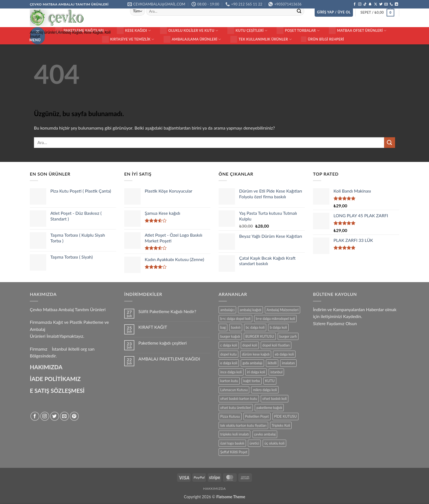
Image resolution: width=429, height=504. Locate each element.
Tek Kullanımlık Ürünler (261, 39)
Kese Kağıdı (134, 31)
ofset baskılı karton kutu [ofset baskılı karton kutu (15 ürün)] (239, 399)
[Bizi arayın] (391, 4)
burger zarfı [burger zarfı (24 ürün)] (288, 336)
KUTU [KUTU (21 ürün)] (270, 381)
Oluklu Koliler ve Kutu (189, 31)
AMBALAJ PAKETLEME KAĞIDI (169, 359)
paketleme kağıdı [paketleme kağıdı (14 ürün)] (269, 408)
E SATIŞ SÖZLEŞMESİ (57, 390)
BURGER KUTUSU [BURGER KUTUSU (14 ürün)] (260, 336)
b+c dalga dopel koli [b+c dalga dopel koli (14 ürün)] (235, 319)
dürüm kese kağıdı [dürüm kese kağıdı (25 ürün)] (256, 354)
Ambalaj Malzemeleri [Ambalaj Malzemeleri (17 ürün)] (282, 310)
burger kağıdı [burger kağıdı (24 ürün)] (230, 336)
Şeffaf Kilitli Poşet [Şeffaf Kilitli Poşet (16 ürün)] (234, 452)
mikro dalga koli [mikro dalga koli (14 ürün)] (265, 390)
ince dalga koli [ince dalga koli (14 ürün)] (231, 372)
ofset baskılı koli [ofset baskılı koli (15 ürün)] (275, 399)
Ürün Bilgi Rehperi (322, 39)
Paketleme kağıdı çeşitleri (163, 343)
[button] (334, 12)
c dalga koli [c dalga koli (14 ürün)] (229, 345)
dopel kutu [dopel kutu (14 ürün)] (228, 354)
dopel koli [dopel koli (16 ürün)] (250, 345)
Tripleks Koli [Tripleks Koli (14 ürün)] (281, 425)
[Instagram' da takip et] (360, 4)
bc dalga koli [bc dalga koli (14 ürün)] (255, 327)
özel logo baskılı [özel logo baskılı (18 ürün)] (232, 443)
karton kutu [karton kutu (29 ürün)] (229, 381)
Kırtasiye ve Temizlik (128, 39)
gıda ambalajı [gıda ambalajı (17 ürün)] (252, 363)
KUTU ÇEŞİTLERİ (247, 31)
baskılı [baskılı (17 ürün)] (236, 327)
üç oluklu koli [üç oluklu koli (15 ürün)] (274, 443)
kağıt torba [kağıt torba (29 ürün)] (251, 381)
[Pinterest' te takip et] (74, 416)
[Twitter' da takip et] (381, 4)
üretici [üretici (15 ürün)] (254, 443)
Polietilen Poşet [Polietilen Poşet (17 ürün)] (257, 416)
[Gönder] (299, 11)
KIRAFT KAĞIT (153, 327)
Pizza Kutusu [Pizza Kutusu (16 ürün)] (230, 416)
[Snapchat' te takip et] (370, 4)
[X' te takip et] (376, 4)
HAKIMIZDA (46, 367)
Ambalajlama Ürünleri (192, 39)
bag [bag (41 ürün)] (223, 327)
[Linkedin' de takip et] (396, 4)
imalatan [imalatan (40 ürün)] (288, 363)
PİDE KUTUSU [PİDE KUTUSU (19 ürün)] (285, 416)
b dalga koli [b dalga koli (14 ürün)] (278, 327)
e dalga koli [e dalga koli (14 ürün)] (229, 363)
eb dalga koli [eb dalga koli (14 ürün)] (284, 354)
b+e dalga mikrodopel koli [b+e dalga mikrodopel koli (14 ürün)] (275, 319)
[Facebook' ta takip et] (355, 4)
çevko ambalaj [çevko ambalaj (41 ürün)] (265, 434)
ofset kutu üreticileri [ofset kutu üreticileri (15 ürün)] (236, 408)
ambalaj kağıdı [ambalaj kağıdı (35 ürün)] (250, 310)
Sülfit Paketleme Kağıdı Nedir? (167, 311)
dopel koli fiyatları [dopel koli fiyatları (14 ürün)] (276, 345)
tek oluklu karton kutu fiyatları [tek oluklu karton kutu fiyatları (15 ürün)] (243, 425)
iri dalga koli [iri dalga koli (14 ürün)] (256, 372)
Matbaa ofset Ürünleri (358, 31)
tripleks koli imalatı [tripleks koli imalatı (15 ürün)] (234, 434)
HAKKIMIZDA (215, 489)
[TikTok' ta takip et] (365, 4)
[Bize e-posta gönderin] (386, 4)
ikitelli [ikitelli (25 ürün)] (272, 363)
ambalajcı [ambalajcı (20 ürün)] (227, 310)
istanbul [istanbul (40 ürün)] (276, 372)
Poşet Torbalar (298, 31)
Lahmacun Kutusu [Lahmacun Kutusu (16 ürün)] (234, 390)
